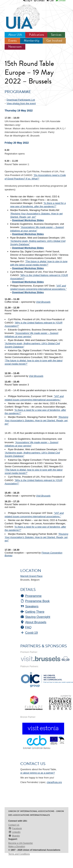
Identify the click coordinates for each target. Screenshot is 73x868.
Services (56, 35)
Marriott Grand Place (31, 576)
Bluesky (14, 836)
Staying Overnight (35, 617)
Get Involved (54, 41)
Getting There (32, 612)
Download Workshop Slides (28, 220)
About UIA (15, 35)
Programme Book (35, 601)
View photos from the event (21, 103)
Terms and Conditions (19, 854)
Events (12, 41)
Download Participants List (21, 100)
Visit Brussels (43, 302)
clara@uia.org (54, 782)
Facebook (15, 828)
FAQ (26, 627)
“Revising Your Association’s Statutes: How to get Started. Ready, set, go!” (36, 420)
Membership (32, 41)
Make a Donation (17, 846)
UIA (18, 15)
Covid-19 (29, 633)
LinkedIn (14, 832)
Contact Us (14, 825)
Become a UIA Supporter (21, 843)
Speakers (29, 606)
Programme (31, 596)
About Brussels (33, 622)
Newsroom (15, 47)
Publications (36, 35)
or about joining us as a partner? (38, 773)
